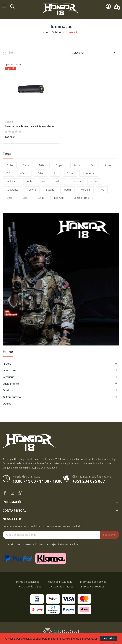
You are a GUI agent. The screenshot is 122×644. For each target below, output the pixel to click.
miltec (42, 165)
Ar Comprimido (12, 397)
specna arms (81, 198)
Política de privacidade (59, 582)
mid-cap (59, 198)
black (26, 165)
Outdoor (8, 390)
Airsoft (7, 364)
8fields (24, 173)
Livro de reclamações (61, 587)
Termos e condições (27, 582)
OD (8, 173)
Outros (7, 403)
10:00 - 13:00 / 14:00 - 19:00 (38, 481)
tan (93, 165)
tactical (77, 181)
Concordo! (108, 638)
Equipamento (11, 384)
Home (8, 352)
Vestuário (9, 377)
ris (55, 173)
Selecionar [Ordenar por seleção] (94, 53)
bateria (50, 190)
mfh (29, 181)
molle (77, 165)
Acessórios (9, 370)
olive (41, 173)
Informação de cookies (93, 582)
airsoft (109, 165)
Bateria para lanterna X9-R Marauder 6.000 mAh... (31, 126)
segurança (12, 190)
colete (32, 190)
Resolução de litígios (29, 587)
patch (67, 190)
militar (95, 181)
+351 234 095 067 (89, 481)
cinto (9, 198)
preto (10, 165)
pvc (102, 190)
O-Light (9, 122)
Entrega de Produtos (92, 587)
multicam (12, 181)
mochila (85, 190)
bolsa (70, 173)
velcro (59, 181)
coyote (60, 165)
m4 (43, 181)
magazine (89, 173)
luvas (41, 198)
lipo (25, 198)
